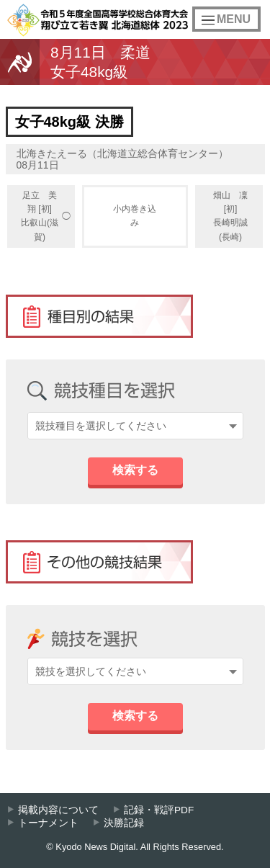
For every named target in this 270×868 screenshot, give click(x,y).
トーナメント (48, 823)
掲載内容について (58, 810)
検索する (135, 470)
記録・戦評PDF (159, 810)
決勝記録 (124, 823)
